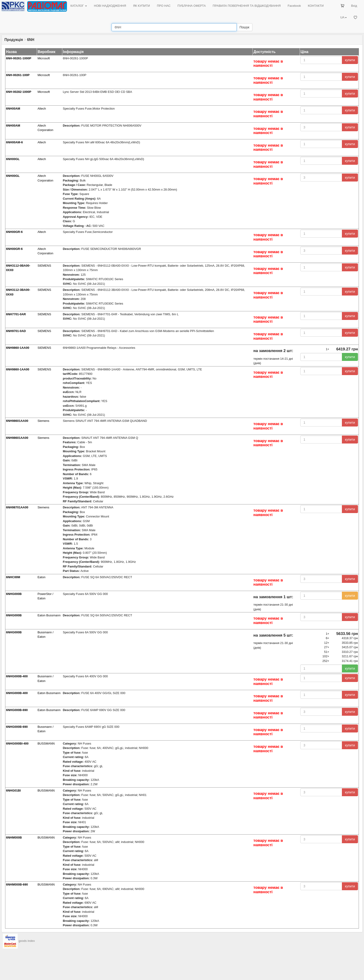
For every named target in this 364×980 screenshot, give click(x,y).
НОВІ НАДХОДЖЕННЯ (110, 6)
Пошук (244, 27)
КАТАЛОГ (79, 6)
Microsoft (44, 58)
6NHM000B (14, 837)
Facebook (294, 6)
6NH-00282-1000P (19, 92)
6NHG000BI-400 (17, 743)
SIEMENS (44, 266)
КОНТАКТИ (316, 6)
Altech (42, 109)
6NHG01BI (13, 790)
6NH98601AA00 (17, 421)
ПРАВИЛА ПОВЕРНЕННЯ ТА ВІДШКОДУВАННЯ (247, 6)
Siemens (43, 421)
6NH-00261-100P (18, 75)
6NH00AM (13, 109)
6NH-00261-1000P (19, 58)
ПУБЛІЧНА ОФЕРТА (192, 6)
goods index (27, 941)
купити (350, 60)
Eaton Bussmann (49, 615)
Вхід (354, 6)
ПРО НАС (164, 6)
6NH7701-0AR (16, 314)
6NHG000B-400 (17, 676)
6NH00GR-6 (14, 232)
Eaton (41, 577)
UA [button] (344, 17)
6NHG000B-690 (17, 710)
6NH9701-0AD (16, 331)
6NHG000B (14, 594)
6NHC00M (13, 577)
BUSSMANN (46, 743)
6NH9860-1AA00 (18, 348)
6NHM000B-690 (17, 884)
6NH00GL (13, 159)
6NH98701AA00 (17, 507)
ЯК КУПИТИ (141, 6)
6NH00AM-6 (14, 142)
